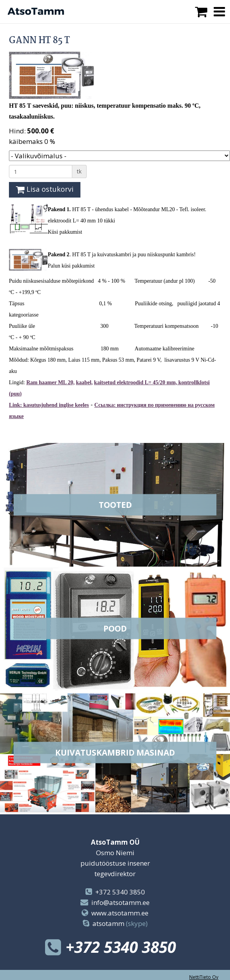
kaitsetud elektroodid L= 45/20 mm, (136, 382)
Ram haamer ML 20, (51, 382)
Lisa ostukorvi (45, 189)
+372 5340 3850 (120, 892)
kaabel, (84, 382)
